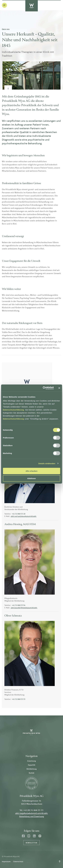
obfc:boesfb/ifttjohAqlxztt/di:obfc (24, 608)
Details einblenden (47, 463)
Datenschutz (18, 861)
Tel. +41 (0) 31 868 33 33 (31, 810)
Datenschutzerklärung (13, 410)
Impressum (6, 861)
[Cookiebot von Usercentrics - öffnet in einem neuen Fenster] (43, 388)
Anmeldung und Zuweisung (32, 816)
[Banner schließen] (59, 388)
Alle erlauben (31, 471)
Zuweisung (31, 761)
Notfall (31, 773)
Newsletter (31, 843)
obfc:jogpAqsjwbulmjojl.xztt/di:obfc (32, 813)
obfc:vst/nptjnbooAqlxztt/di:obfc (24, 516)
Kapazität (32, 765)
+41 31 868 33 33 (18, 699)
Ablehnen (31, 478)
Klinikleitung (32, 769)
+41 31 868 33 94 (18, 605)
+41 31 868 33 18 (18, 514)
